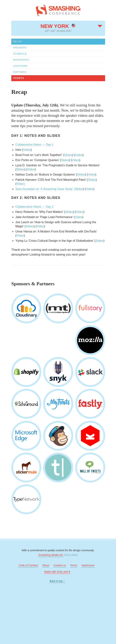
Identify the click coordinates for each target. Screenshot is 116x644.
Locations (20, 66)
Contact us (60, 565)
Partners (20, 72)
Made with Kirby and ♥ (57, 572)
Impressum (88, 565)
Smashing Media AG (51, 555)
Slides (68, 155)
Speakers (20, 48)
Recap (17, 42)
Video (27, 150)
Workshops (21, 60)
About (46, 565)
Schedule (20, 54)
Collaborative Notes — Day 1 (34, 145)
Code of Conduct (28, 565)
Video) (21, 184)
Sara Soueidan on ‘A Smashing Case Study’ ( (45, 189)
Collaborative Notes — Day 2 (34, 207)
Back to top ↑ (57, 581)
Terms (74, 565)
